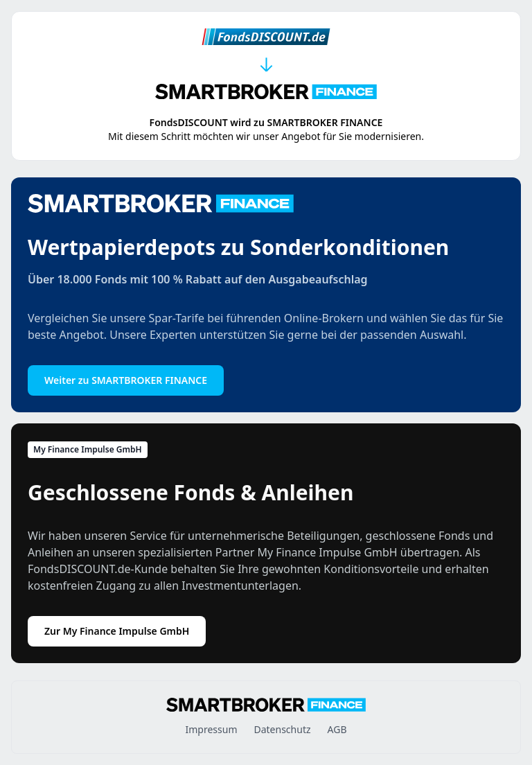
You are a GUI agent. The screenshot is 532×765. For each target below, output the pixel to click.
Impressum (211, 729)
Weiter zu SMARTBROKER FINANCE (126, 380)
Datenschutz (282, 729)
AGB (337, 729)
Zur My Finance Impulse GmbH (117, 631)
